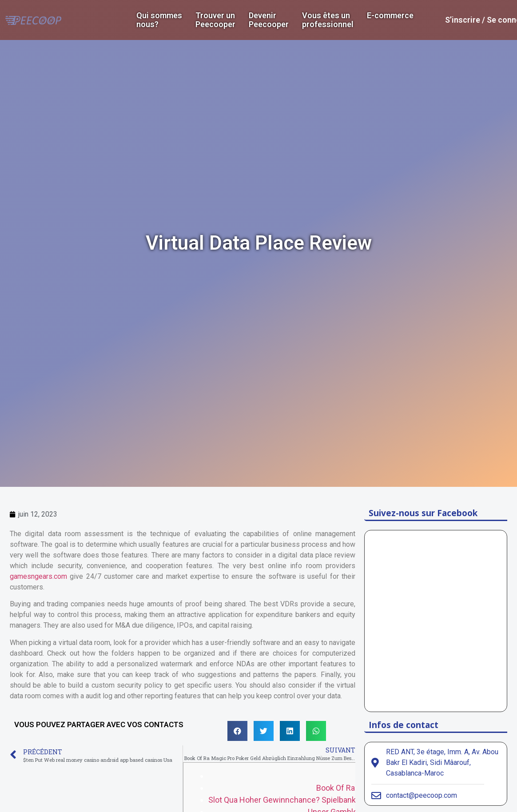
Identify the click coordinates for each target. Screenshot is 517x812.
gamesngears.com (38, 576)
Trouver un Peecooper (215, 20)
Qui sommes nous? (159, 20)
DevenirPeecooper (269, 20)
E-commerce (390, 16)
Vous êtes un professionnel (328, 20)
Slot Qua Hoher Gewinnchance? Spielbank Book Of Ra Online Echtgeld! (332, 800)
